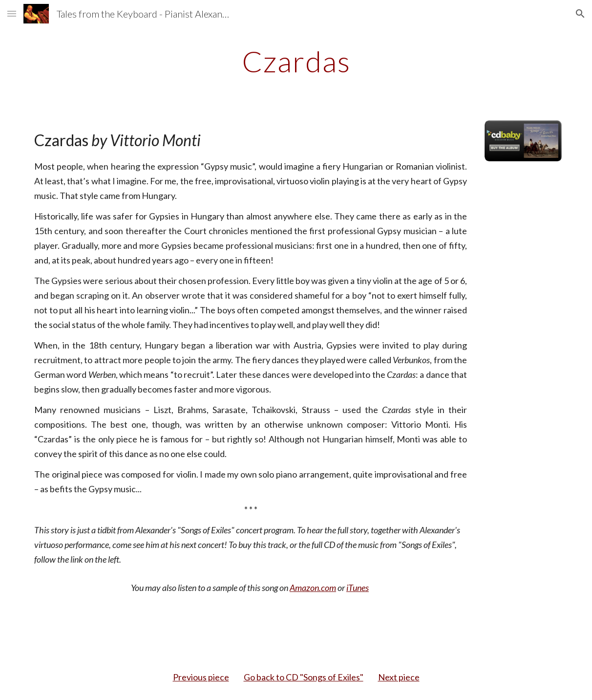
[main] (296, 61)
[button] (12, 13)
